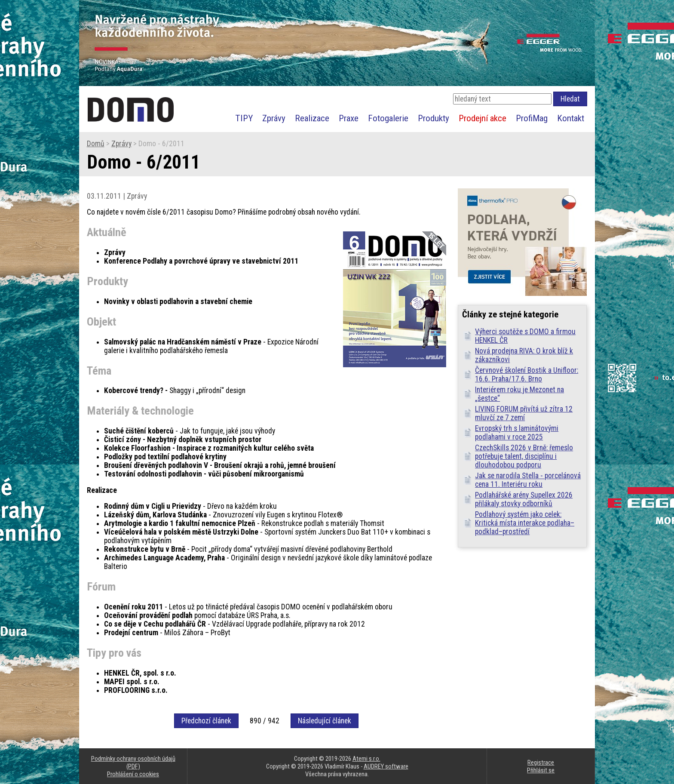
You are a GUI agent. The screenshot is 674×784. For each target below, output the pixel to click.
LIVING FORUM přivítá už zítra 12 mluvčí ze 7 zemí (524, 413)
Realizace (312, 118)
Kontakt (571, 118)
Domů (96, 144)
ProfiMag (532, 118)
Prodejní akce (483, 118)
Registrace (541, 762)
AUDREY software (386, 766)
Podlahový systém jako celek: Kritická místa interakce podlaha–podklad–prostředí (525, 523)
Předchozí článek (206, 721)
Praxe (349, 118)
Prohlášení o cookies (133, 774)
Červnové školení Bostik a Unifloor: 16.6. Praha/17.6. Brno (527, 375)
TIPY (244, 118)
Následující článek (325, 721)
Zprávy (274, 118)
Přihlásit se (541, 770)
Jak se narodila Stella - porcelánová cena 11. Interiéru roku (528, 480)
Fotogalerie (388, 118)
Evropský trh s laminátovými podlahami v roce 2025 (517, 433)
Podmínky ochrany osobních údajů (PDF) (133, 762)
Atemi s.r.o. (366, 759)
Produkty (434, 118)
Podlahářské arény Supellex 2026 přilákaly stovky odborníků (524, 499)
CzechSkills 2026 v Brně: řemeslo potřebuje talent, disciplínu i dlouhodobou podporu (524, 456)
